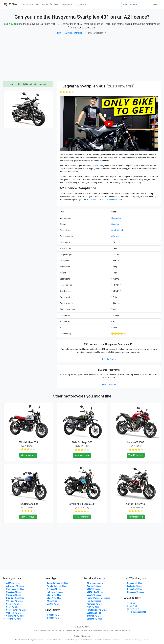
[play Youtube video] (109, 124)
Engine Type (67, 4)
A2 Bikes (68, 33)
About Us (131, 603)
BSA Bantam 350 (28, 504)
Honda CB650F (136, 442)
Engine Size (81, 4)
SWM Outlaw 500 (28, 442)
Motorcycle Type (30, 4)
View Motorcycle (28, 455)
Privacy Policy (133, 609)
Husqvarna (116, 218)
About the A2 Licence (137, 612)
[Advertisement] (82, 58)
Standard (78, 33)
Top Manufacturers (50, 4)
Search (155, 4)
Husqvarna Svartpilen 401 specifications (104, 200)
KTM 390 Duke (97, 166)
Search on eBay (109, 385)
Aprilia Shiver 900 (136, 504)
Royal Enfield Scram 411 (82, 504)
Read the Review (109, 359)
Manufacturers (95, 583)
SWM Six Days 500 (82, 442)
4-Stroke (115, 236)
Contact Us (132, 606)
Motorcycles (13, 583)
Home (60, 33)
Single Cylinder (118, 230)
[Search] (136, 4)
